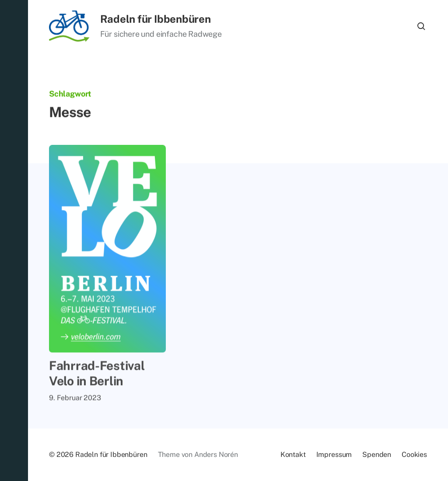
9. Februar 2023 (75, 399)
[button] (14, 240)
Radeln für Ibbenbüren (156, 19)
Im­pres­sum (334, 455)
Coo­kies (414, 455)
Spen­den (377, 455)
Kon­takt (293, 455)
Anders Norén (216, 455)
